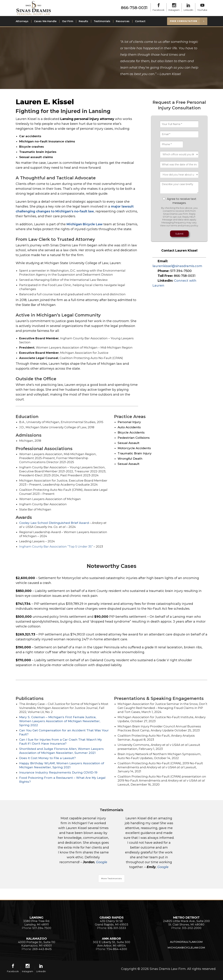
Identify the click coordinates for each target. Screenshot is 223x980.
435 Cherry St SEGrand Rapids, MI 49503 (111, 923)
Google (102, 862)
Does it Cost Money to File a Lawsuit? (47, 758)
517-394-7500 (181, 271)
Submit (179, 234)
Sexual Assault (128, 443)
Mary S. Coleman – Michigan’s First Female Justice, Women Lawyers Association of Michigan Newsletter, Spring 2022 (60, 721)
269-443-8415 (42, 949)
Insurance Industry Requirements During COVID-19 (58, 772)
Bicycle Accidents (131, 432)
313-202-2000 (192, 928)
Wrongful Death (130, 459)
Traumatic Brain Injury (135, 453)
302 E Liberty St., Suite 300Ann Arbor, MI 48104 (111, 944)
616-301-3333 (117, 928)
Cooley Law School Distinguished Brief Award (54, 523)
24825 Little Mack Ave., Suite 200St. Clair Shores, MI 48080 (186, 923)
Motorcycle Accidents (134, 448)
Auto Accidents (129, 427)
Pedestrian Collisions (134, 438)
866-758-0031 (134, 8)
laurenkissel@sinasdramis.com (177, 266)
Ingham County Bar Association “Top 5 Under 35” (56, 546)
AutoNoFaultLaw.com (186, 942)
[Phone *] (172, 144)
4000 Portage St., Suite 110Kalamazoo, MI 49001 (37, 944)
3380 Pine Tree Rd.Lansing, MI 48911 (36, 923)
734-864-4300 (117, 949)
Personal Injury (129, 422)
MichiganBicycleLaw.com (186, 948)
